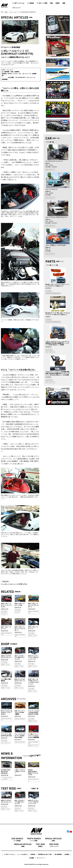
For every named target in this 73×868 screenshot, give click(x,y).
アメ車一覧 (50, 142)
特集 (51, 3)
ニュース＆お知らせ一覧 (30, 756)
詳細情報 (5, 79)
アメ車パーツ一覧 (52, 265)
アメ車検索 (30, 3)
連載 (64, 3)
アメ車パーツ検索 (42, 3)
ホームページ (27, 74)
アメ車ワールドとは (18, 3)
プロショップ (16, 8)
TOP (2, 12)
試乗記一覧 (34, 789)
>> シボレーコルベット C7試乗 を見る (14, 584)
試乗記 (58, 3)
